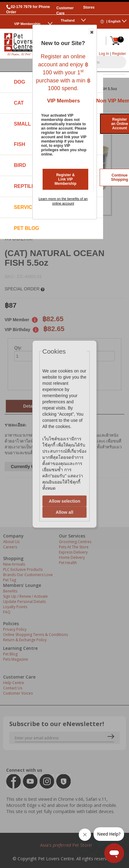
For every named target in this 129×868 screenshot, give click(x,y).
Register (119, 54)
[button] (91, 31)
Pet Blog (27, 228)
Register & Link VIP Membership (66, 179)
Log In (104, 54)
